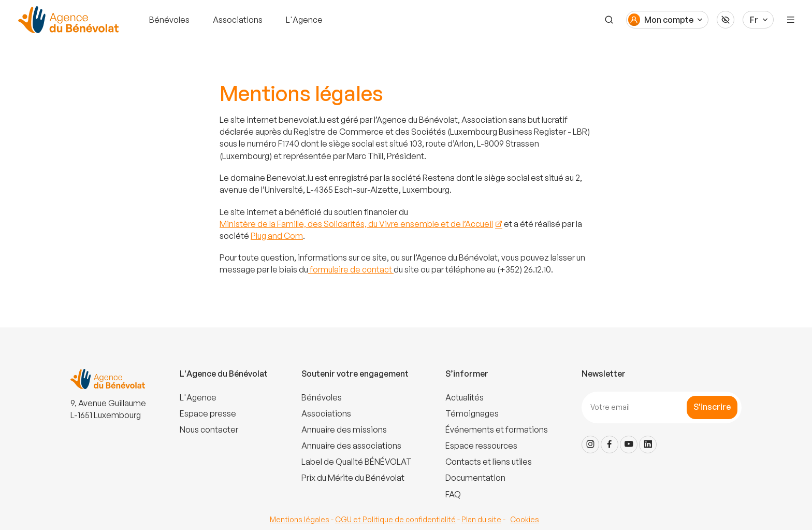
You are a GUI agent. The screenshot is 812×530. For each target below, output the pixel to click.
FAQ (453, 494)
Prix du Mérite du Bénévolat (353, 478)
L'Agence (304, 20)
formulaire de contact (351, 269)
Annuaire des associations (351, 446)
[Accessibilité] (726, 20)
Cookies (525, 519)
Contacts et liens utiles (489, 462)
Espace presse (208, 413)
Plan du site (481, 519)
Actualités (465, 397)
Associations (238, 20)
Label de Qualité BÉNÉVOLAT (357, 462)
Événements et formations (497, 429)
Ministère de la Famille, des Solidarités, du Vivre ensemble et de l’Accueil (356, 224)
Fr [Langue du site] (754, 20)
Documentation (475, 478)
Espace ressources (481, 446)
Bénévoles (169, 20)
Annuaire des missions (344, 429)
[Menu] (791, 20)
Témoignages (472, 413)
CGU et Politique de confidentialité (395, 519)
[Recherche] (609, 20)
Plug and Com (277, 236)
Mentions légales (300, 519)
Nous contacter (209, 429)
